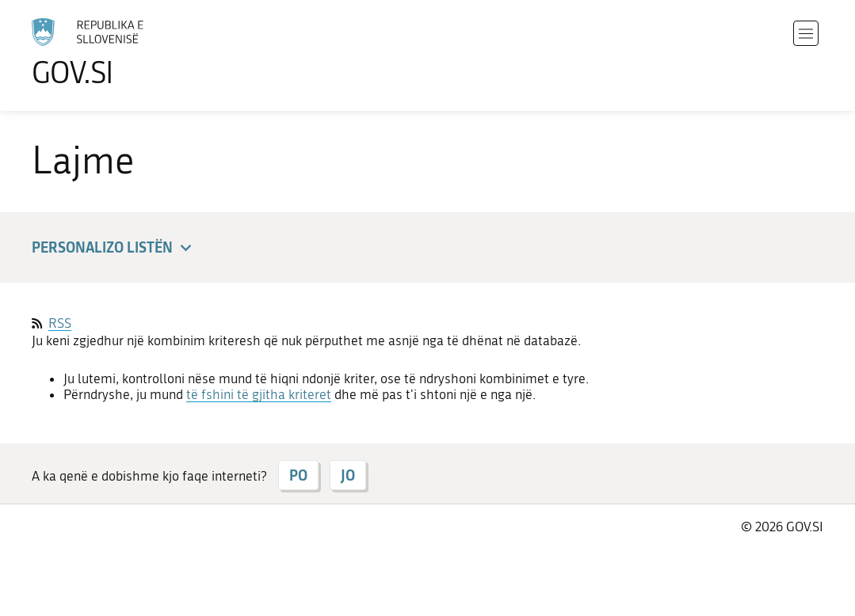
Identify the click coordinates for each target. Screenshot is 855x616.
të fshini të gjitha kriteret (259, 394)
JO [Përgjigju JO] (348, 475)
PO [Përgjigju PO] (298, 475)
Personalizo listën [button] (114, 248)
